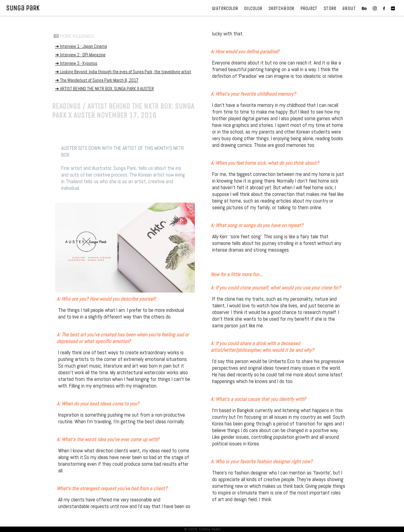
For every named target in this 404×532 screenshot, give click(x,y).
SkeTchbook (281, 8)
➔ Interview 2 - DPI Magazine (80, 55)
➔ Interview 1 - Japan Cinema (81, 46)
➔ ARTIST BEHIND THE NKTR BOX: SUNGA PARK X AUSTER (105, 89)
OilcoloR (253, 8)
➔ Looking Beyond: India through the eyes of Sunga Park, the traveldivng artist (123, 72)
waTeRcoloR (225, 8)
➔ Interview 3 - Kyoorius (76, 63)
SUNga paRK (23, 8)
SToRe (330, 8)
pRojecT (309, 8)
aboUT (349, 8)
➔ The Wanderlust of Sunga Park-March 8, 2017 (97, 80)
